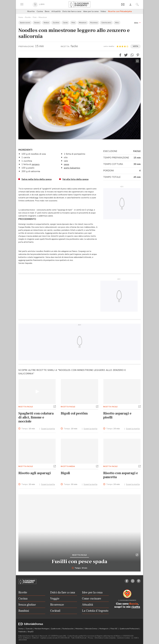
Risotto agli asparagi (35, 473)
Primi (35, 17)
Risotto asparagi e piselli (117, 415)
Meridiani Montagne (42, 629)
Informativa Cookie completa (105, 638)
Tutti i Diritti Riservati (79, 638)
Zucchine (56, 23)
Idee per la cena (91, 11)
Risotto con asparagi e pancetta (121, 475)
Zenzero (37, 23)
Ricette (31, 11)
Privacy (90, 638)
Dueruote (29, 629)
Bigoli (65, 473)
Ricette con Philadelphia (120, 11)
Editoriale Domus (91, 629)
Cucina (40, 11)
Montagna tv (104, 629)
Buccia (134, 604)
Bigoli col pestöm (74, 413)
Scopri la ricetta (48, 429)
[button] (137, 22)
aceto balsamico (72, 168)
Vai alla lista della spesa (75, 179)
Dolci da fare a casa (72, 11)
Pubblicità (22, 632)
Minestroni (43, 17)
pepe (66, 164)
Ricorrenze (94, 23)
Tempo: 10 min (80, 568)
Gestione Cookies (123, 638)
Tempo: (28, 429)
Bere (47, 11)
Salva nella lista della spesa (37, 179)
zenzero (36, 164)
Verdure (46, 23)
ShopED (31, 632)
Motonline (79, 629)
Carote (65, 23)
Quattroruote (56, 629)
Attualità (56, 11)
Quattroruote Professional (129, 629)
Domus (21, 629)
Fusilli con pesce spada (80, 562)
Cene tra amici (106, 23)
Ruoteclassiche (68, 629)
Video (103, 11)
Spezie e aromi (25, 23)
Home (21, 17)
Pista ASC (114, 629)
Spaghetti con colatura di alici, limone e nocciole (36, 417)
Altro (117, 23)
